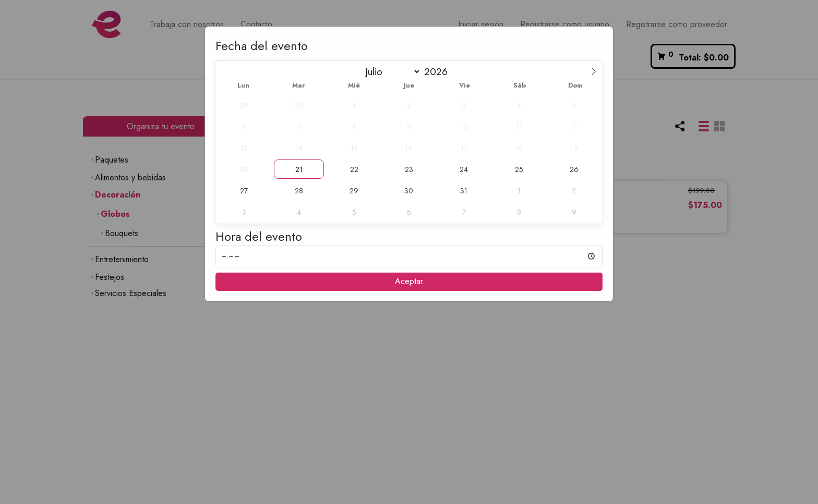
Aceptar (409, 281)
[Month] (390, 72)
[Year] (440, 72)
